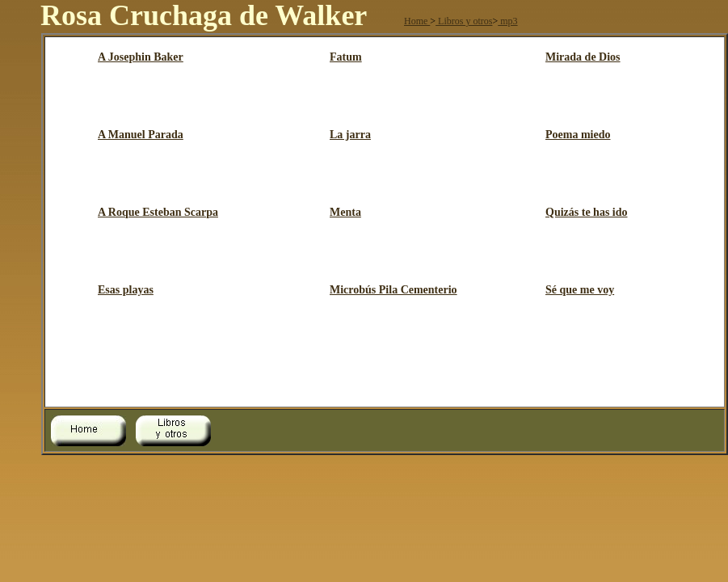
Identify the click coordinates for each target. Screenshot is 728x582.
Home (417, 21)
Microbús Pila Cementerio (393, 290)
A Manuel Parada (141, 135)
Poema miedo (578, 135)
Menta (345, 212)
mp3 (507, 21)
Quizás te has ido (587, 212)
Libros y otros (464, 21)
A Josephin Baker (141, 57)
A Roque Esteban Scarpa (158, 212)
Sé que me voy (580, 290)
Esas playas (126, 290)
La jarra (350, 135)
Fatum (346, 57)
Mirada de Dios (583, 57)
